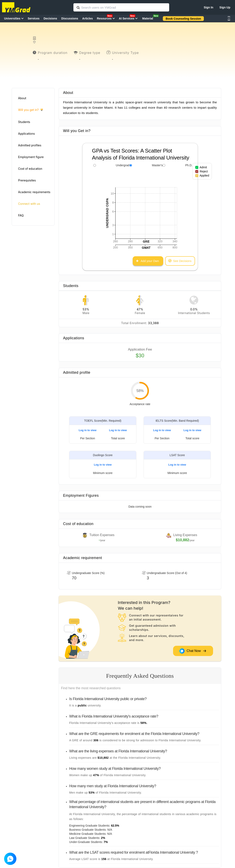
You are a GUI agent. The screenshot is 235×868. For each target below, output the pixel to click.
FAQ (21, 215)
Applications (26, 134)
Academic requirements (34, 192)
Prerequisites (27, 180)
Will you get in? (30, 110)
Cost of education (30, 169)
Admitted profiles (30, 145)
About (22, 98)
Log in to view (88, 430)
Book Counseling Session (183, 19)
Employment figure (31, 157)
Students (24, 122)
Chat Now (193, 651)
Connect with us (29, 204)
